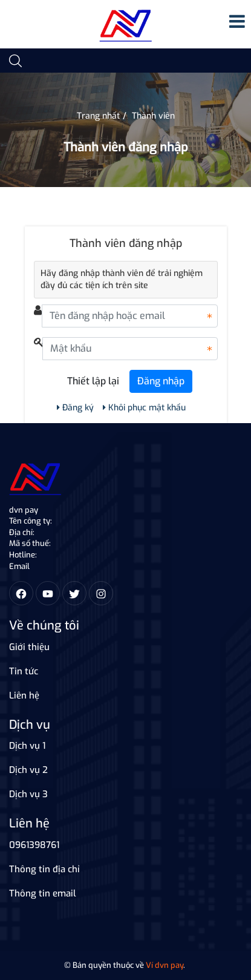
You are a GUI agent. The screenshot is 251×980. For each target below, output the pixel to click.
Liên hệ (24, 696)
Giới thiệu (29, 647)
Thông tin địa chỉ (44, 869)
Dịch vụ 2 (28, 770)
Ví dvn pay (165, 965)
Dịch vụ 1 (27, 746)
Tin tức (24, 671)
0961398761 (34, 845)
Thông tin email (43, 893)
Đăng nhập (161, 381)
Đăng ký (75, 408)
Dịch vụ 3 (28, 794)
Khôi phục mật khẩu (144, 408)
